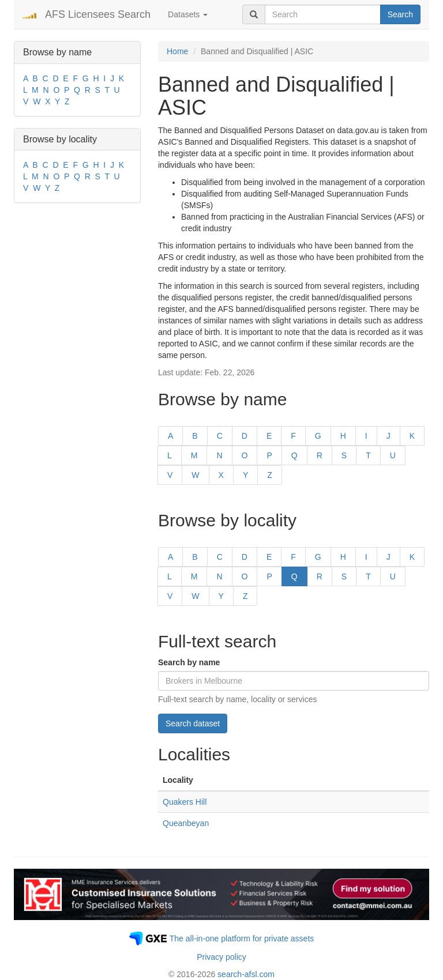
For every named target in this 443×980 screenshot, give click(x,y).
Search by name (189, 662)
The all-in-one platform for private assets (242, 938)
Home (177, 51)
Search (400, 14)
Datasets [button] (188, 14)
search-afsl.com (246, 974)
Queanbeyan (186, 823)
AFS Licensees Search (98, 14)
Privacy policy (221, 957)
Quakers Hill (185, 802)
